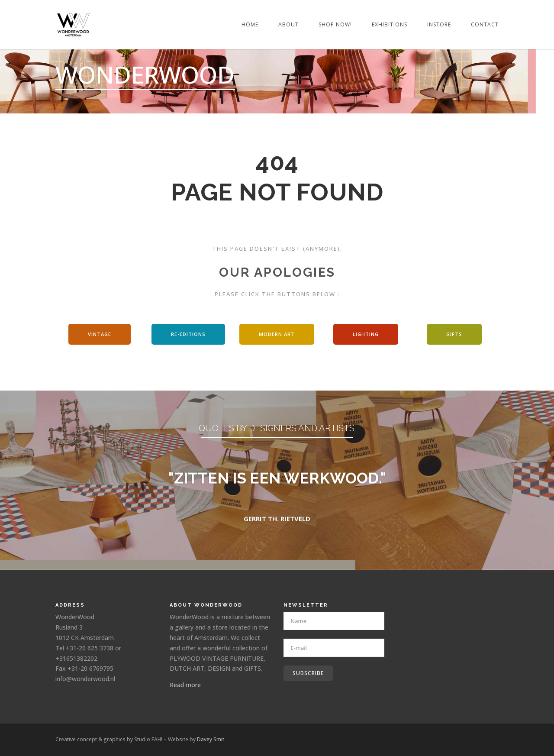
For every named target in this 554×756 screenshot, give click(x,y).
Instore (439, 25)
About (288, 25)
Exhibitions (390, 25)
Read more (185, 685)
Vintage (100, 334)
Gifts (454, 334)
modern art (277, 334)
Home (250, 25)
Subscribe (308, 673)
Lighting (366, 334)
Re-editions (188, 334)
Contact (485, 25)
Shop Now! (335, 25)
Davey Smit (211, 739)
